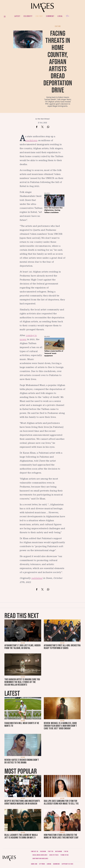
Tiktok (66, 851)
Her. (68, 16)
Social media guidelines (40, 855)
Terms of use (65, 855)
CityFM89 (42, 864)
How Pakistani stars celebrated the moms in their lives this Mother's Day (61, 836)
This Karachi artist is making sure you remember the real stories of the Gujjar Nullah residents (22, 682)
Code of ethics (54, 855)
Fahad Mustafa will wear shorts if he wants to (22, 724)
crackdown (31, 140)
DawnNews (56, 864)
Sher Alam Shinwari (44, 119)
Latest (17, 16)
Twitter (51, 851)
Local (60, 16)
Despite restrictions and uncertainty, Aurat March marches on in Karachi (22, 802)
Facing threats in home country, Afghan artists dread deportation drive (58, 62)
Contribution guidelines (40, 859)
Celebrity (28, 16)
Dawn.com (34, 864)
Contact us (35, 851)
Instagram (59, 851)
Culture (39, 16)
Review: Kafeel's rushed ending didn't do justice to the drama (22, 761)
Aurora (49, 864)
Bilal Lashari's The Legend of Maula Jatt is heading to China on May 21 (21, 836)
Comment (50, 16)
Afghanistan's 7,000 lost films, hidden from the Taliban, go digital (22, 647)
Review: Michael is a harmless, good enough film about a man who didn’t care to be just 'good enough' (60, 726)
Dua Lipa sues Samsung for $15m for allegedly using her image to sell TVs (61, 802)
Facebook (43, 851)
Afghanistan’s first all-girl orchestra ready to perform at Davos (62, 647)
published (37, 578)
